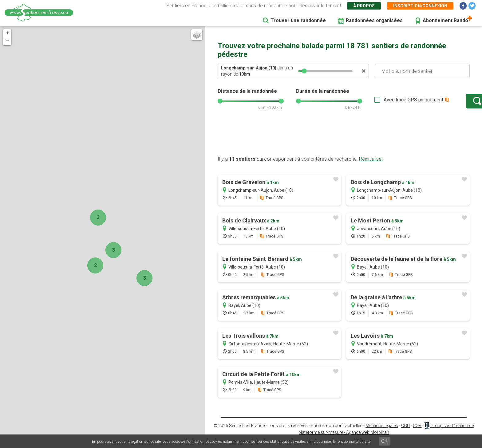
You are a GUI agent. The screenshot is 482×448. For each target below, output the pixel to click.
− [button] (7, 41)
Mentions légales (382, 432)
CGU (405, 432)
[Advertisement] (344, 142)
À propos (364, 6)
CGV (417, 432)
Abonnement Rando (445, 20)
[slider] (304, 71)
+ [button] (7, 33)
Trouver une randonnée (298, 20)
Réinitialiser (371, 165)
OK (384, 441)
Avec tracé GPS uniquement (394, 103)
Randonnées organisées (374, 20)
